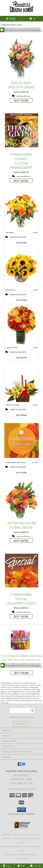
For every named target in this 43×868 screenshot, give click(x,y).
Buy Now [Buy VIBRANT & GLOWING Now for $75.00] (22, 415)
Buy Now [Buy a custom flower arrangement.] (21, 673)
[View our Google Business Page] (24, 765)
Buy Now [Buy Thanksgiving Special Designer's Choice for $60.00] (21, 616)
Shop (11, 19)
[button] (21, 810)
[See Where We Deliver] (22, 724)
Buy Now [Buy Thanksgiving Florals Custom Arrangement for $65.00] (21, 181)
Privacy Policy (11, 855)
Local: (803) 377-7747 (22, 783)
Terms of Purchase (28, 855)
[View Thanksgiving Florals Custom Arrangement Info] (22, 130)
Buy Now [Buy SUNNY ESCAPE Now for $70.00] (22, 300)
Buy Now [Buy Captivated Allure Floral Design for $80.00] (21, 541)
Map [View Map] (22, 866)
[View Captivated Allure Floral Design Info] (22, 499)
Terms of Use (22, 859)
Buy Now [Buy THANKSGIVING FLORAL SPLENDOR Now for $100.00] (22, 473)
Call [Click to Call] (7, 866)
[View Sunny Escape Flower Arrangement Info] (22, 268)
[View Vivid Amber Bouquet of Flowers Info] (22, 210)
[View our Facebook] (19, 765)
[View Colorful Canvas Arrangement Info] (22, 325)
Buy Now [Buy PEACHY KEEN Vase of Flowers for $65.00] (21, 100)
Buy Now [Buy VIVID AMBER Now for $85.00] (22, 243)
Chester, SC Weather (11, 847)
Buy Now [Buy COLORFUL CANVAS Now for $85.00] (22, 358)
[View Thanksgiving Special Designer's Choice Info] (22, 570)
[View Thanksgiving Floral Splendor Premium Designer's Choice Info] (22, 440)
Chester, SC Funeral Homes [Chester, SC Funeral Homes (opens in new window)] (15, 834)
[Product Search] (22, 710)
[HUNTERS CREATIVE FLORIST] (22, 12)
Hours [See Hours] (36, 866)
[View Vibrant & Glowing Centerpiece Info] (22, 383)
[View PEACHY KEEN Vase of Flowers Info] (22, 59)
